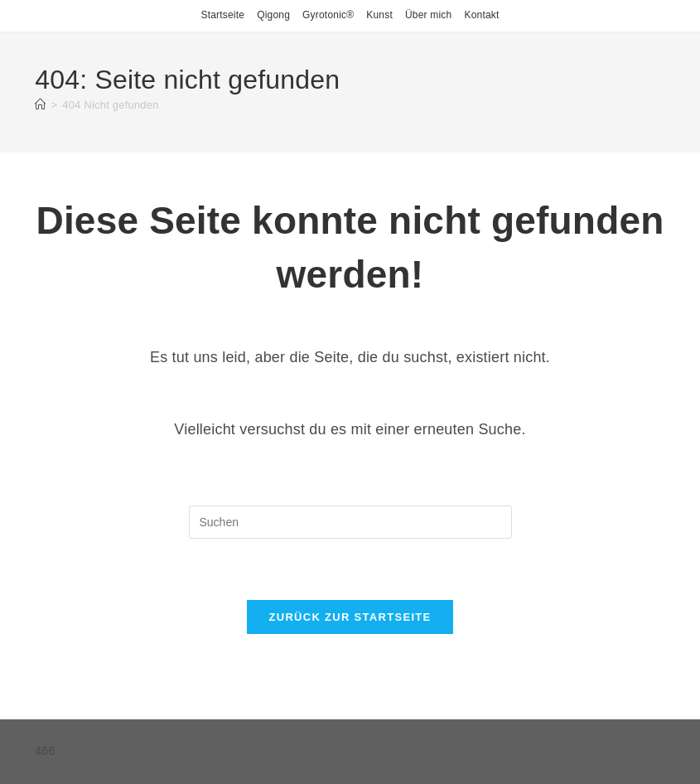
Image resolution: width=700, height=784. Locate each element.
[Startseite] (40, 105)
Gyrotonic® (328, 15)
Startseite (222, 15)
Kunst (379, 15)
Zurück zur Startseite (350, 617)
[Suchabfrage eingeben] (350, 522)
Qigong (273, 15)
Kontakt (481, 15)
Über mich (428, 15)
